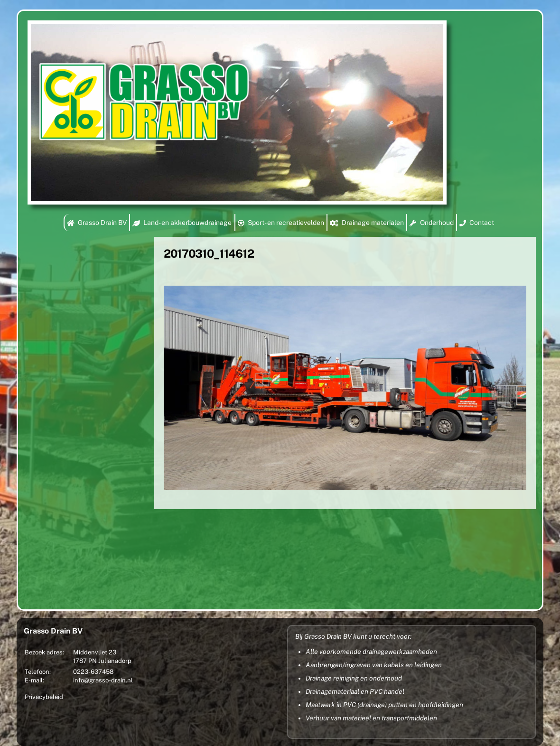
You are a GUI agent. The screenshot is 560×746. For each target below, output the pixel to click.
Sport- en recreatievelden (281, 223)
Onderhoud (431, 223)
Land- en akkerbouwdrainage (182, 223)
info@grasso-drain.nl (103, 680)
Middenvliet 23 (95, 652)
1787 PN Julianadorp (102, 661)
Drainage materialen (367, 223)
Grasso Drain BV (97, 223)
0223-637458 (93, 672)
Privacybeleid (44, 697)
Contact (477, 223)
